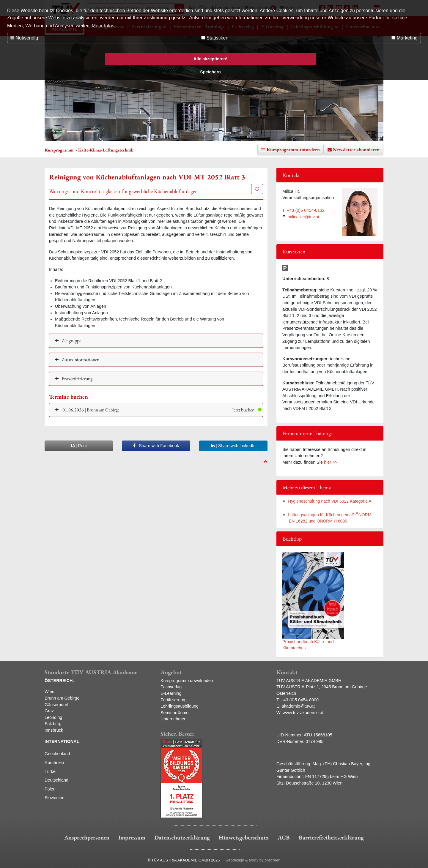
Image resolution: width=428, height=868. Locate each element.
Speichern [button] (210, 72)
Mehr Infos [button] (103, 26)
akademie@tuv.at (298, 706)
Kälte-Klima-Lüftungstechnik (106, 150)
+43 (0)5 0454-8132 (306, 210)
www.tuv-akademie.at (303, 713)
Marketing (405, 38)
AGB (284, 837)
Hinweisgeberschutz (244, 837)
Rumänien (54, 763)
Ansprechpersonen (87, 837)
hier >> (331, 462)
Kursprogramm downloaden (187, 681)
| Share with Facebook (156, 446)
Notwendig (24, 38)
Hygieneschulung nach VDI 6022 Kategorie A (330, 501)
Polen (50, 789)
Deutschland (56, 780)
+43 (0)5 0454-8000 (300, 700)
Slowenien (54, 798)
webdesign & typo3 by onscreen (253, 860)
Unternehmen (173, 719)
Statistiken (215, 38)
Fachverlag (171, 687)
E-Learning (171, 693)
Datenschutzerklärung (182, 837)
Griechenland (57, 754)
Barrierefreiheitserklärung (331, 837)
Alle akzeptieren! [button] (210, 59)
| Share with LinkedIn (233, 446)
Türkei (51, 771)
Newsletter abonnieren (356, 150)
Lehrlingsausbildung (180, 706)
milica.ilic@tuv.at (303, 217)
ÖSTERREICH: (59, 681)
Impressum (132, 837)
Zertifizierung (173, 700)
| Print (79, 446)
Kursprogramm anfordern (293, 150)
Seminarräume (174, 713)
